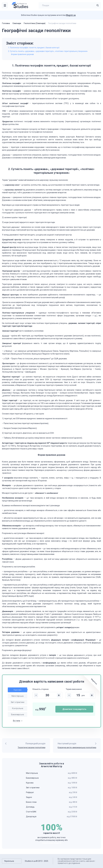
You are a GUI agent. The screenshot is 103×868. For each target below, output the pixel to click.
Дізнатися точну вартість (74, 709)
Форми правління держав (22, 54)
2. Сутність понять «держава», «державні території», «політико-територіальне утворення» (48, 51)
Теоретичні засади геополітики (32, 747)
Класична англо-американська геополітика (77, 747)
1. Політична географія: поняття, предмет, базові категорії (34, 48)
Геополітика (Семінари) (35, 23)
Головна (6, 23)
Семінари (17, 23)
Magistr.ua (71, 15)
